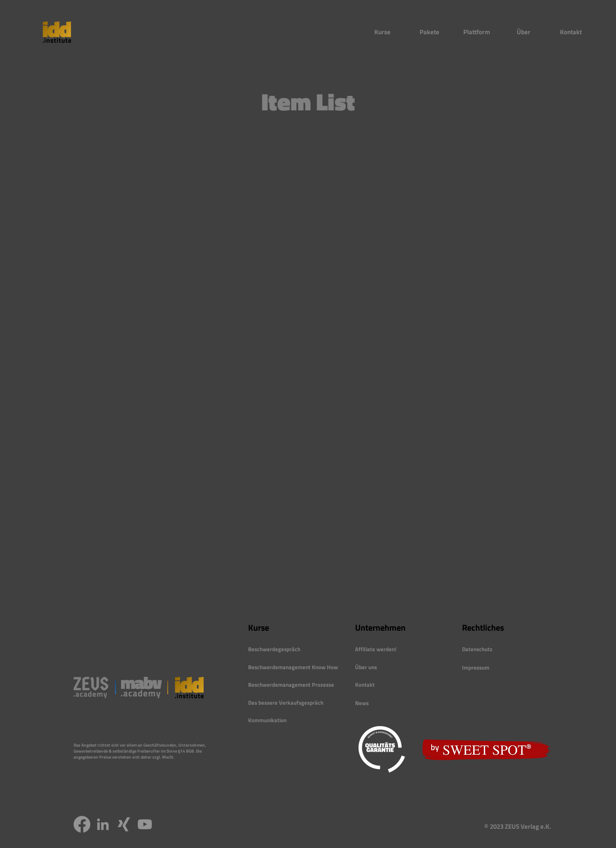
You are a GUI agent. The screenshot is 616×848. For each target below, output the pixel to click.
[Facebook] (82, 824)
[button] (382, 32)
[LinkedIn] (103, 824)
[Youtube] (145, 824)
